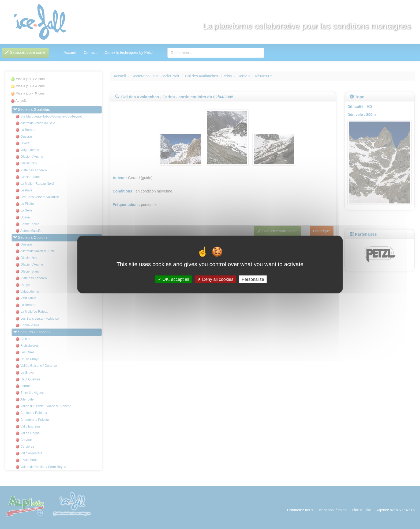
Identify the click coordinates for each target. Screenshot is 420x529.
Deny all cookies (215, 279)
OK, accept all (173, 279)
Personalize (253, 279)
